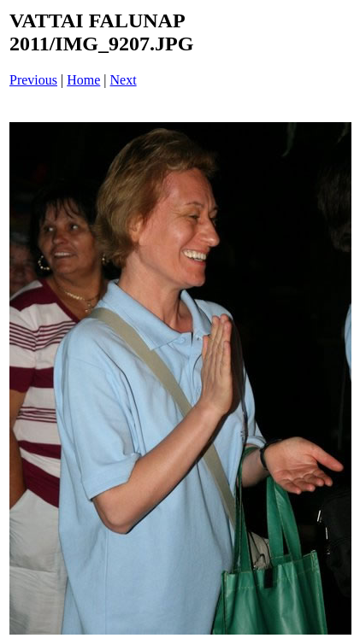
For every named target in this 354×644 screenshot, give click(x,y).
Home (83, 80)
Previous (33, 80)
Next (124, 80)
